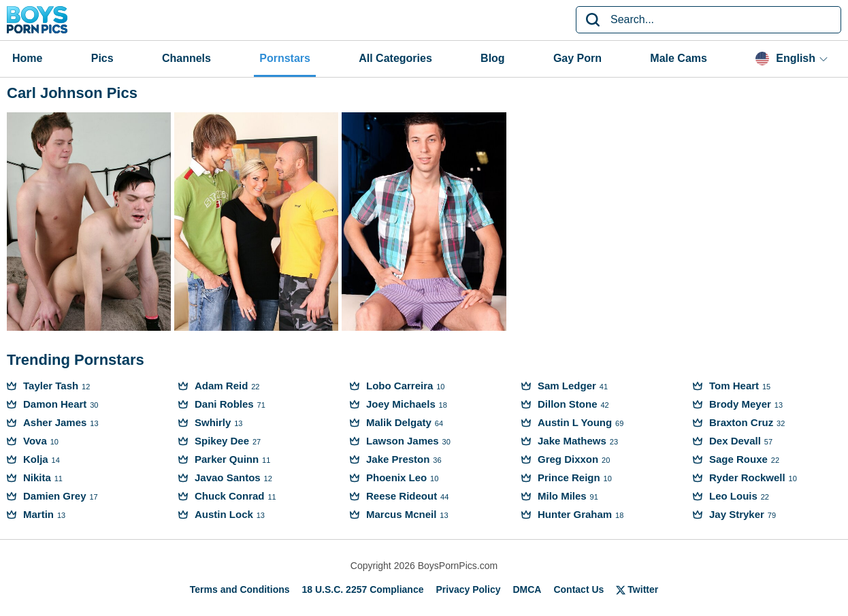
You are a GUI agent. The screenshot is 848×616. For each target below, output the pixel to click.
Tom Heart (734, 386)
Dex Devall (735, 441)
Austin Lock (224, 514)
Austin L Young (575, 422)
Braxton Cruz (741, 422)
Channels (186, 58)
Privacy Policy (469, 589)
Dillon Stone (568, 404)
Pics (102, 58)
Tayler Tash (51, 386)
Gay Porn (577, 58)
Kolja (36, 459)
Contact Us (578, 589)
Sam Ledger (567, 386)
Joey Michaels (401, 404)
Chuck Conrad (230, 496)
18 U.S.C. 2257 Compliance (363, 589)
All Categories (395, 58)
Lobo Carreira (399, 386)
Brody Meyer (740, 404)
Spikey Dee (222, 441)
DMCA (527, 589)
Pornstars (285, 58)
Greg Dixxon (568, 459)
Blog (493, 58)
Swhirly (213, 422)
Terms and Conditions (240, 589)
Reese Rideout (402, 496)
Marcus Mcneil (401, 514)
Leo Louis (733, 496)
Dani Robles (224, 404)
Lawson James (403, 441)
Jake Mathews (572, 441)
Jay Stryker (737, 514)
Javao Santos (228, 477)
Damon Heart (55, 404)
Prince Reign (569, 477)
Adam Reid (221, 386)
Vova (35, 441)
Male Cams (679, 58)
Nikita (37, 477)
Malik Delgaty (399, 422)
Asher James (55, 422)
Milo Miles (562, 496)
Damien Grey (55, 496)
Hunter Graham (575, 514)
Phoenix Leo (396, 477)
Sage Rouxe (738, 459)
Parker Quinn (227, 459)
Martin (38, 514)
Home (27, 58)
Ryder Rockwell (747, 477)
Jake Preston (398, 459)
